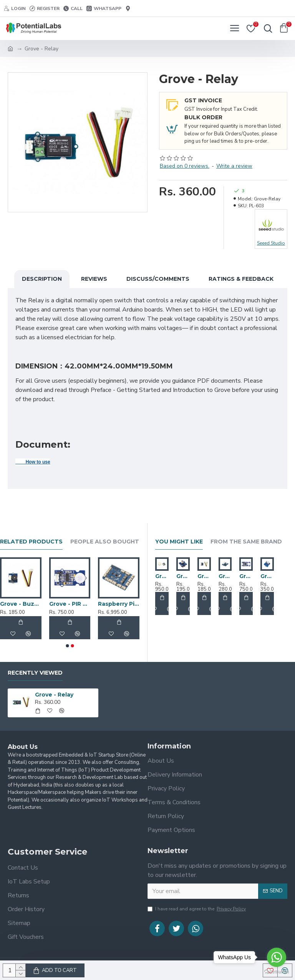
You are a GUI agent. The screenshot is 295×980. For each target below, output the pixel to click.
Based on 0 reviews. (185, 166)
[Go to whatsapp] (277, 957)
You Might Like (179, 542)
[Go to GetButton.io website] (277, 972)
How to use (33, 462)
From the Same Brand (246, 542)
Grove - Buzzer (204, 576)
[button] (67, 646)
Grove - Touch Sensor (267, 576)
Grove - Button (183, 576)
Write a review (234, 166)
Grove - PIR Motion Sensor (70, 604)
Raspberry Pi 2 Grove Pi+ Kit (119, 604)
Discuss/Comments (158, 279)
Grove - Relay (54, 695)
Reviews (94, 279)
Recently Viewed (35, 673)
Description (42, 279)
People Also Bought (105, 542)
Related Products (31, 542)
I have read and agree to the (197, 909)
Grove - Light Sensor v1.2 (225, 576)
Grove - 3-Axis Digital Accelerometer (162, 576)
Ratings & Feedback (241, 279)
